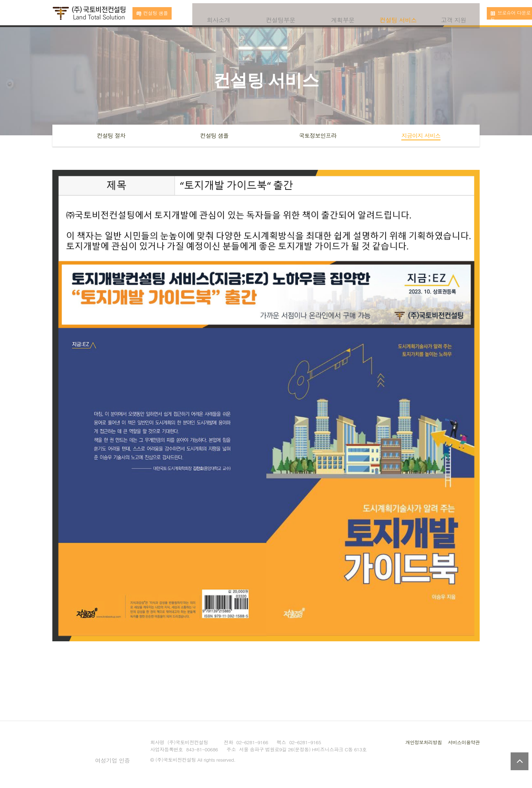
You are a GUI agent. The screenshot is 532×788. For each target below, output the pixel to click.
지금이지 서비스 (421, 135)
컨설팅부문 (281, 13)
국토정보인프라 (318, 135)
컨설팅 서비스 (398, 13)
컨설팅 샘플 (214, 135)
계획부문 (343, 13)
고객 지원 (453, 13)
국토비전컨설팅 (89, 14)
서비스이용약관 (463, 742)
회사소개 (219, 13)
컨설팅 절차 (111, 135)
